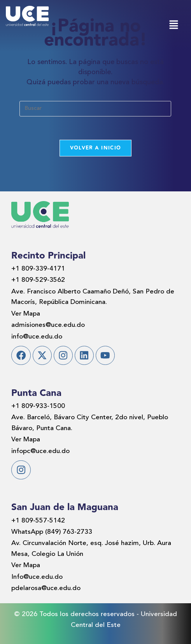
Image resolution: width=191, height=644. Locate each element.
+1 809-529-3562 (38, 280)
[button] (173, 26)
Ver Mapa (26, 314)
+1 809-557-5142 (38, 521)
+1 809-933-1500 (38, 406)
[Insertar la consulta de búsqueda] (95, 109)
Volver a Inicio (96, 148)
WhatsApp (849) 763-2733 (52, 532)
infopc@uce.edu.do (40, 451)
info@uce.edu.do (37, 337)
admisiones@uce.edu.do (48, 325)
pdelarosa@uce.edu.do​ (46, 588)
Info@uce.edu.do (37, 577)
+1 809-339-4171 (38, 269)
